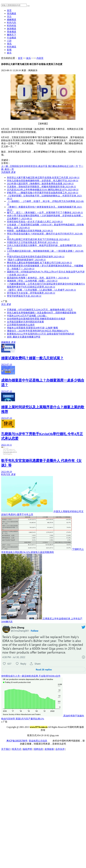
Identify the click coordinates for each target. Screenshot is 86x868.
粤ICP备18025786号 (17, 741)
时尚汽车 (12, 23)
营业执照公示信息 (38, 741)
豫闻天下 (12, 35)
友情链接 (49, 749)
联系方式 (17, 749)
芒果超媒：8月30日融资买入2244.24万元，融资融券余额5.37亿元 (40, 310)
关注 (9, 16)
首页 (9, 10)
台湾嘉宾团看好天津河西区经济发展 (25, 322)
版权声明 (27, 749)
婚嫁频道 (12, 20)
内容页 (40, 58)
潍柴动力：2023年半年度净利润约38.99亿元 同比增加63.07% (38, 331)
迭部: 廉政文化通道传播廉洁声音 (24, 337)
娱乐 (9, 53)
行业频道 (12, 38)
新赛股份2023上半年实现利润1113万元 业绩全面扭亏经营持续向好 (41, 334)
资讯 (9, 44)
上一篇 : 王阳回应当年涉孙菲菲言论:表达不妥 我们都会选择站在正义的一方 (40, 166)
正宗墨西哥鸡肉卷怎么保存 (21, 325)
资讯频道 (12, 13)
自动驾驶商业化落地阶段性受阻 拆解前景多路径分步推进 (36, 319)
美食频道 (12, 32)
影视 (9, 50)
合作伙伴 (60, 749)
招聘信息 (38, 749)
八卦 (9, 41)
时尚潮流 (12, 47)
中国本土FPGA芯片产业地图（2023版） (27, 316)
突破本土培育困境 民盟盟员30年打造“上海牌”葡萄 (32, 328)
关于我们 (6, 749)
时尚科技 (12, 26)
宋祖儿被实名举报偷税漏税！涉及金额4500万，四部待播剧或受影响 (42, 313)
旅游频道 (12, 29)
